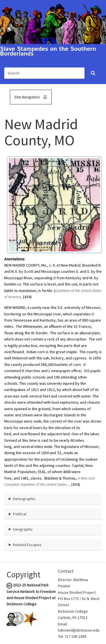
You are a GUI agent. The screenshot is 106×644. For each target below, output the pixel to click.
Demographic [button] (24, 499)
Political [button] (20, 514)
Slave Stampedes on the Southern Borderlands (48, 52)
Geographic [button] (23, 529)
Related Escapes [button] (27, 545)
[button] (54, 204)
